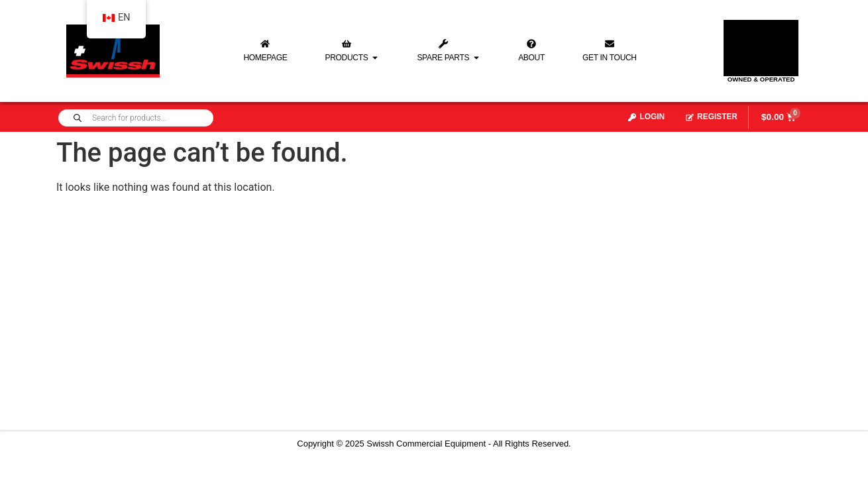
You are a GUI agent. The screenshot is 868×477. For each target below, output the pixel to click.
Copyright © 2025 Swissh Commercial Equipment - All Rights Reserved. (434, 444)
